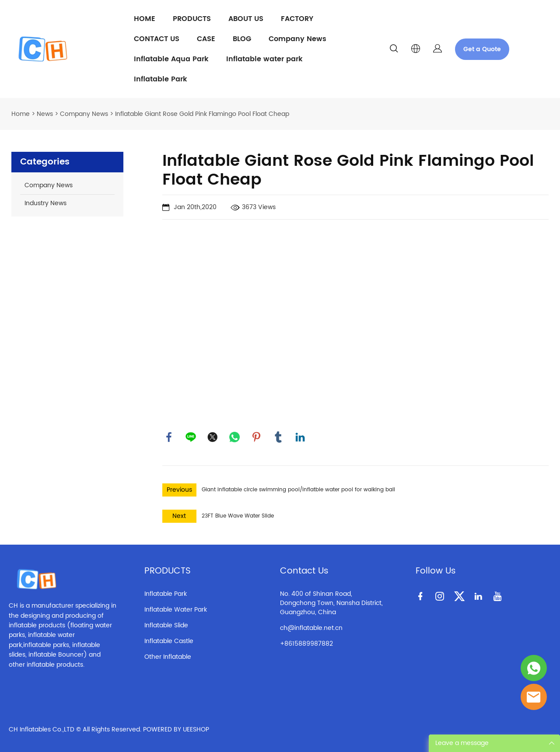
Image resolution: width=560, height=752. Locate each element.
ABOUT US (246, 19)
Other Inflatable (168, 657)
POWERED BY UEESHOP (176, 729)
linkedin (300, 437)
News (45, 114)
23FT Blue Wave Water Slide (238, 516)
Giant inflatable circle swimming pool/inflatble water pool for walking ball (298, 490)
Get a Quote (482, 49)
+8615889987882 (306, 644)
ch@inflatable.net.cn (311, 628)
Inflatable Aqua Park (171, 59)
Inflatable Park (161, 79)
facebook (169, 437)
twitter (213, 437)
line (191, 437)
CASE (206, 39)
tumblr (278, 437)
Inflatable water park (264, 59)
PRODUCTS (192, 19)
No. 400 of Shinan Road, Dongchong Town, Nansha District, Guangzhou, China (331, 603)
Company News (297, 39)
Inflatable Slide (166, 625)
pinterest (256, 437)
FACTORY (297, 19)
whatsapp (234, 437)
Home (21, 114)
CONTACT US (157, 39)
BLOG (242, 39)
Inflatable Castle (169, 641)
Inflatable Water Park (176, 610)
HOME (145, 19)
